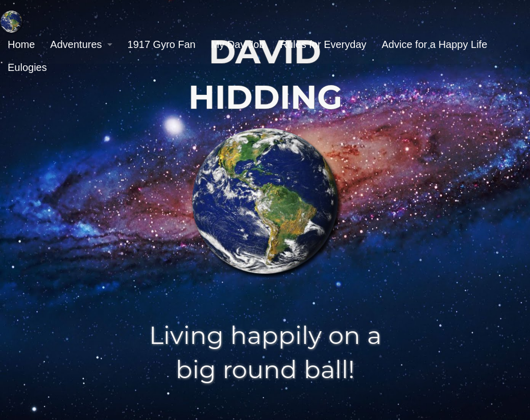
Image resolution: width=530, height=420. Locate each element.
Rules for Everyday (323, 44)
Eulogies (27, 67)
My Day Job (238, 44)
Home (21, 44)
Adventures (76, 44)
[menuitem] (21, 45)
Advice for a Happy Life (435, 44)
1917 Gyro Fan (162, 44)
